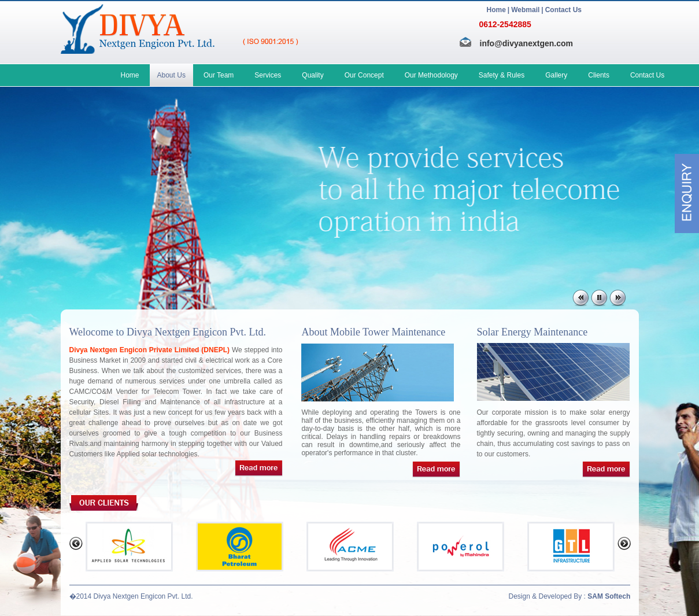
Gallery (556, 75)
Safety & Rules (502, 75)
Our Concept (364, 75)
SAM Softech (609, 596)
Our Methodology (431, 75)
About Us (171, 75)
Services (268, 75)
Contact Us (563, 10)
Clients (599, 75)
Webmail (525, 10)
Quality (312, 75)
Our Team (219, 75)
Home (496, 10)
